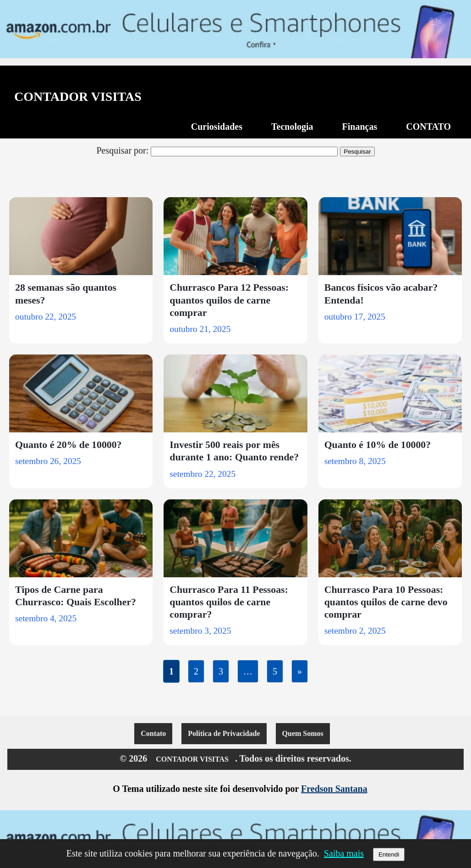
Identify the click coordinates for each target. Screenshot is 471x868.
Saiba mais (344, 853)
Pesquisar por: (122, 150)
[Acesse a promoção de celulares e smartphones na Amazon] (235, 29)
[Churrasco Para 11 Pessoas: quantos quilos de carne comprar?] (235, 538)
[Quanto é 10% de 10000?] (390, 393)
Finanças (360, 127)
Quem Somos (303, 733)
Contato (153, 733)
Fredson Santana (334, 789)
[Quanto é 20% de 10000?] (81, 393)
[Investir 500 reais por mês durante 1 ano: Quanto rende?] (235, 393)
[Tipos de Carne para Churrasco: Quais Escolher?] (81, 538)
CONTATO (428, 127)
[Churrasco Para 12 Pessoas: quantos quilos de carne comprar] (235, 236)
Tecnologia (292, 127)
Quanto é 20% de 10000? (68, 445)
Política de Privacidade (224, 733)
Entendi (389, 854)
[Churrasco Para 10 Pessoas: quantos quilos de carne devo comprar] (390, 538)
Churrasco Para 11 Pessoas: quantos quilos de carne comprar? (229, 602)
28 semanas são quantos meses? (66, 294)
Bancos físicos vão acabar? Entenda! (381, 294)
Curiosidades (217, 127)
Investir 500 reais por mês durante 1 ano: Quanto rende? (234, 451)
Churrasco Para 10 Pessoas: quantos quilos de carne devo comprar (386, 602)
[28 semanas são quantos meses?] (81, 236)
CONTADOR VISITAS (78, 97)
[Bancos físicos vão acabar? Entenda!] (390, 236)
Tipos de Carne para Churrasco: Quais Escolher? (76, 596)
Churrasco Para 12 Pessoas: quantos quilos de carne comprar (229, 300)
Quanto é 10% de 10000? (378, 445)
